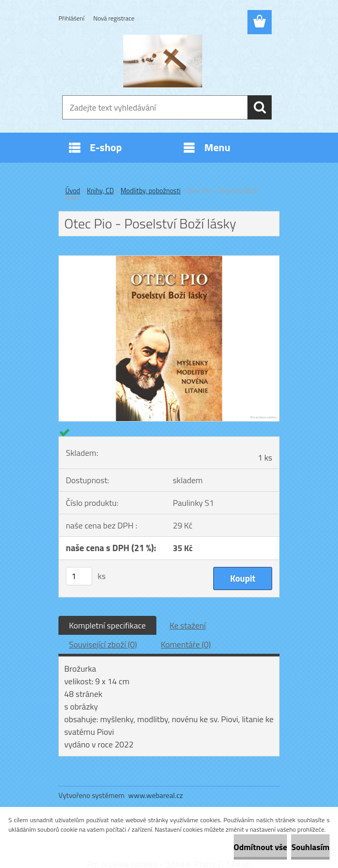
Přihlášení (71, 18)
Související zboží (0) (103, 644)
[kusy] (79, 576)
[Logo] (162, 61)
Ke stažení (188, 625)
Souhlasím (310, 847)
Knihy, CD (100, 191)
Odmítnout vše (261, 847)
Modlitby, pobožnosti (151, 191)
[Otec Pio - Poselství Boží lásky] (169, 260)
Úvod (73, 191)
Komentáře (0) (186, 644)
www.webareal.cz (156, 795)
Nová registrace (114, 18)
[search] (260, 107)
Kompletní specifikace (107, 625)
